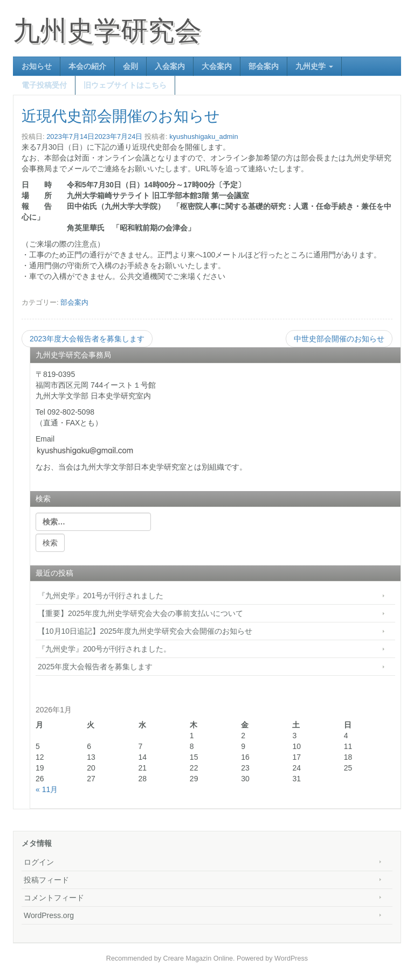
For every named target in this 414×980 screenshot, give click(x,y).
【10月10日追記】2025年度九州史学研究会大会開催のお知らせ (145, 631)
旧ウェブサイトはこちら (125, 85)
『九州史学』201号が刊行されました (101, 596)
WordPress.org (49, 915)
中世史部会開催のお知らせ (339, 339)
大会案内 (217, 66)
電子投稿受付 (44, 85)
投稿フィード (46, 880)
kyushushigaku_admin (203, 136)
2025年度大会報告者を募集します (95, 667)
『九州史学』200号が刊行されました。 (104, 649)
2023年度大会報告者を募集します (87, 339)
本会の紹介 (87, 66)
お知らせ (37, 66)
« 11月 (47, 789)
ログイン (39, 862)
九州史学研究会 (107, 31)
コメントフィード (54, 898)
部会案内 (264, 66)
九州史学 (314, 66)
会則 (130, 66)
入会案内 (170, 66)
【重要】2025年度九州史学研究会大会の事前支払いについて (140, 613)
